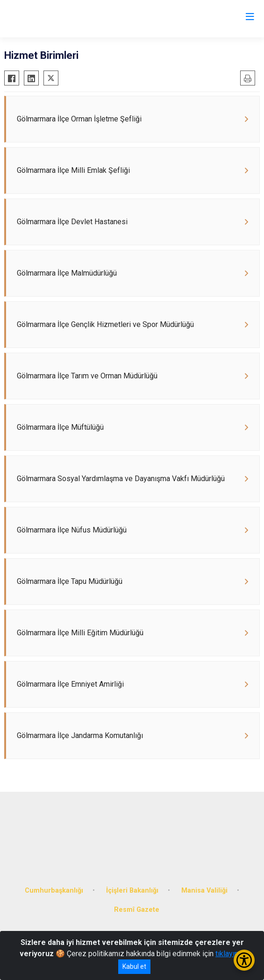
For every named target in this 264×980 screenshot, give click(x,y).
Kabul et (134, 966)
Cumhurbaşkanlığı (54, 891)
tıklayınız (230, 954)
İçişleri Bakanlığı (132, 891)
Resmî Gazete (137, 910)
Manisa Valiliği (204, 891)
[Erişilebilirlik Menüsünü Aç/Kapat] (244, 960)
